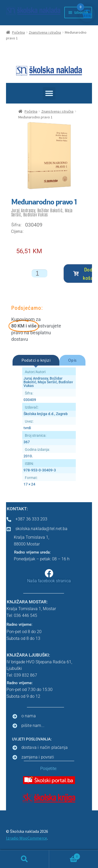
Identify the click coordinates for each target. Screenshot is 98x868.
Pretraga (25, 859)
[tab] (36, 360)
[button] (49, 93)
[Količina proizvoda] (39, 273)
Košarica (65, 855)
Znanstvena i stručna (45, 32)
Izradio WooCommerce (27, 838)
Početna (18, 32)
